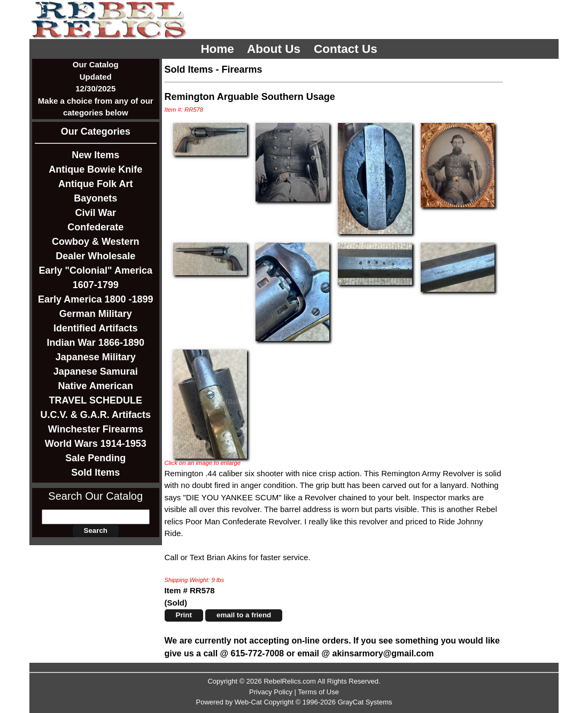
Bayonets (95, 198)
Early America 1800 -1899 (96, 299)
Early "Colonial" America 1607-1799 (96, 278)
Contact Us (347, 49)
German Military (96, 314)
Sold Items (95, 472)
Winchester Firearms (96, 429)
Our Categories (96, 131)
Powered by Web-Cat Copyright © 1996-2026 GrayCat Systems (294, 702)
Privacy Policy (271, 692)
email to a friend (244, 615)
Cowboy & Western (96, 242)
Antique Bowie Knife (95, 169)
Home (219, 49)
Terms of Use (318, 692)
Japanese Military (96, 357)
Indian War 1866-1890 (96, 343)
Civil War (96, 213)
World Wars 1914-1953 (96, 444)
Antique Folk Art (95, 184)
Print (184, 615)
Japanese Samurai (96, 371)
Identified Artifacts (95, 328)
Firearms (242, 69)
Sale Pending (95, 458)
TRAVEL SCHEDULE (96, 400)
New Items (95, 155)
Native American (96, 386)
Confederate (95, 227)
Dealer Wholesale (95, 256)
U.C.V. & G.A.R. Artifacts (95, 415)
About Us (275, 49)
